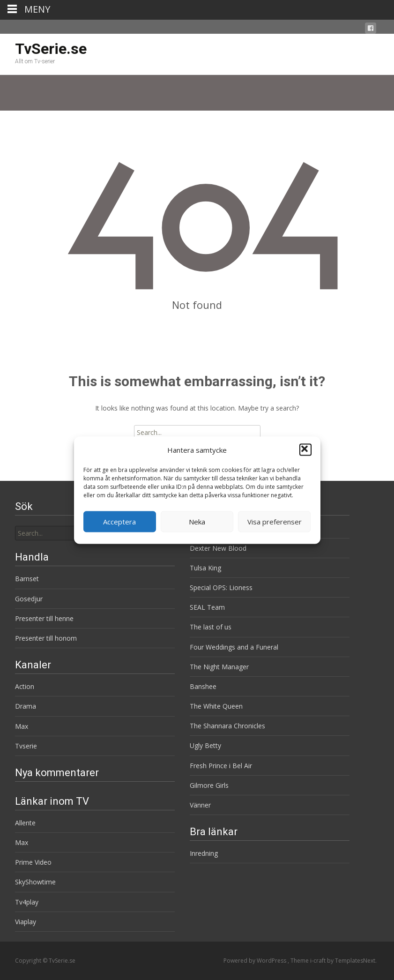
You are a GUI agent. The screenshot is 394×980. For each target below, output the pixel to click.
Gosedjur (29, 599)
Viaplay (26, 922)
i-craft (319, 961)
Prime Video (33, 862)
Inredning (204, 853)
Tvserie (26, 746)
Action (25, 686)
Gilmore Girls (209, 785)
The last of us (211, 627)
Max (22, 726)
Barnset (27, 579)
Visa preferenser (275, 522)
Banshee (203, 686)
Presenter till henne (44, 618)
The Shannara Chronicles (227, 726)
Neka (197, 522)
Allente (25, 823)
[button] (305, 450)
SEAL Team (207, 607)
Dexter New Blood (218, 548)
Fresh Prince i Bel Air (221, 766)
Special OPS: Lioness (221, 587)
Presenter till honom (46, 638)
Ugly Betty (205, 745)
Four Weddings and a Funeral (234, 647)
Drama (26, 706)
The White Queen (216, 706)
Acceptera (119, 522)
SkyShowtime (35, 882)
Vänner (200, 805)
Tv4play (27, 902)
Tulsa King (205, 568)
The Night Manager (219, 667)
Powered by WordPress (256, 961)
